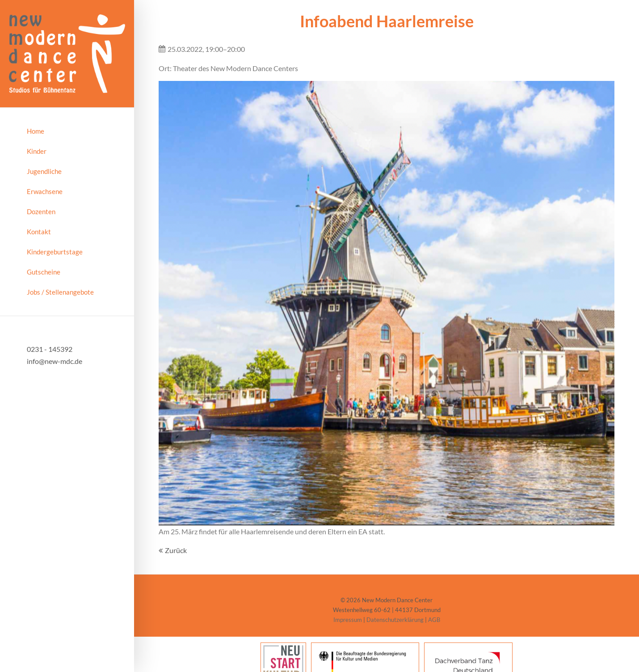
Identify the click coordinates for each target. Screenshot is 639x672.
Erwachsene (45, 191)
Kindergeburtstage (55, 252)
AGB (434, 620)
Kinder (37, 151)
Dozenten (41, 211)
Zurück (176, 550)
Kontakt (39, 232)
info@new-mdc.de (55, 361)
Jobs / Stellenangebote (60, 292)
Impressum (348, 620)
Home (36, 131)
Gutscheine (44, 272)
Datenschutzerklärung (395, 620)
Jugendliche (44, 171)
